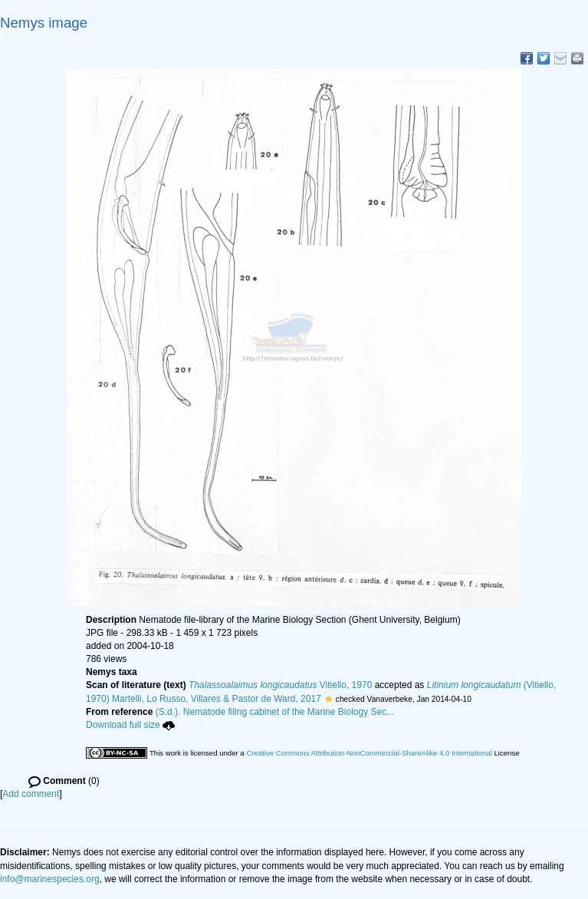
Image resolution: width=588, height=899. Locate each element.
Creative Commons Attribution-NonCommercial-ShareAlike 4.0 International (369, 753)
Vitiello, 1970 (280, 685)
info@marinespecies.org (50, 879)
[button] (328, 699)
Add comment (31, 794)
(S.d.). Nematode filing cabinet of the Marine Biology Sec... (275, 712)
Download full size (130, 725)
